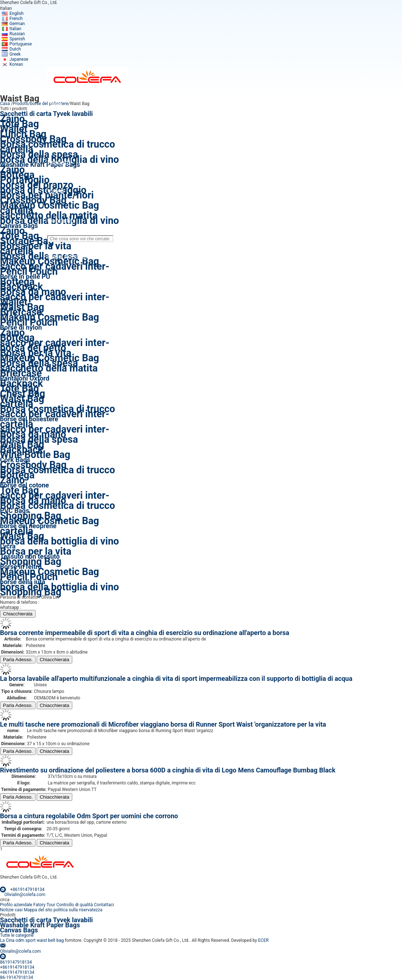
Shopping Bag (31, 562)
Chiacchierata (18, 614)
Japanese (19, 59)
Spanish (17, 39)
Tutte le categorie (17, 935)
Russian (17, 34)
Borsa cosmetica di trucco (58, 470)
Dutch (15, 49)
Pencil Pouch (29, 272)
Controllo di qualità (75, 905)
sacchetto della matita (49, 368)
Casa (5, 104)
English (17, 13)
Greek (15, 54)
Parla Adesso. (18, 660)
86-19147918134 (57, 602)
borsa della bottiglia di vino (60, 541)
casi (19, 910)
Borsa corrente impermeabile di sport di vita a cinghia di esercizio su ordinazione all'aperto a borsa (145, 633)
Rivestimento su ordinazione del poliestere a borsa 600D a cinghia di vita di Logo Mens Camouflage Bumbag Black (168, 770)
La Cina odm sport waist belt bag (32, 940)
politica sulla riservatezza (78, 910)
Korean (16, 64)
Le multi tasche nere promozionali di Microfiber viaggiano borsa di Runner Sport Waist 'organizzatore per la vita (163, 724)
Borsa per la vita (36, 246)
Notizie (7, 910)
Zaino (12, 480)
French (16, 19)
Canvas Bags (19, 930)
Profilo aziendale (16, 905)
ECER (263, 940)
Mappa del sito (38, 910)
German (17, 24)
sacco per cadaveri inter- (55, 297)
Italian (15, 29)
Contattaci (104, 905)
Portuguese (21, 44)
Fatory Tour (44, 905)
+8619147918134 (39, 607)
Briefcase (21, 373)
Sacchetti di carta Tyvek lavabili (46, 114)
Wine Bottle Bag (35, 455)
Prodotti (21, 104)
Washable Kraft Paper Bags (40, 164)
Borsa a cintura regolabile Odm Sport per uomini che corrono (89, 816)
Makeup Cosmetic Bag (50, 521)
